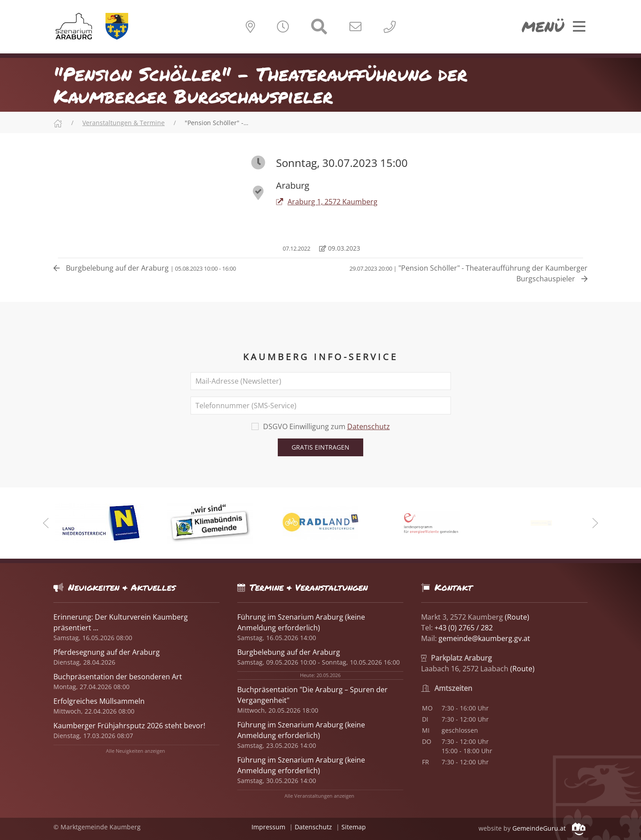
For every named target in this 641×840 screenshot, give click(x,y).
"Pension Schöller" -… (217, 123)
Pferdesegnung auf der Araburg (107, 652)
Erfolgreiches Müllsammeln (99, 701)
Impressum (268, 827)
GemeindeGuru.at (549, 828)
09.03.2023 (340, 248)
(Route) (517, 617)
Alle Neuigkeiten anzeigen (136, 751)
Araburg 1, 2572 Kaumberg (327, 202)
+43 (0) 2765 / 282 (464, 628)
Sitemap (354, 827)
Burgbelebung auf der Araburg (145, 268)
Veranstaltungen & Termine (124, 123)
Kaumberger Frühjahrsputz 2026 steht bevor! (129, 726)
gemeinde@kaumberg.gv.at (484, 638)
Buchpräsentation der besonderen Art (118, 677)
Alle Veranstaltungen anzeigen (319, 796)
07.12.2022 (296, 248)
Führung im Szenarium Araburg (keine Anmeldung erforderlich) (301, 622)
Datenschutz (369, 426)
